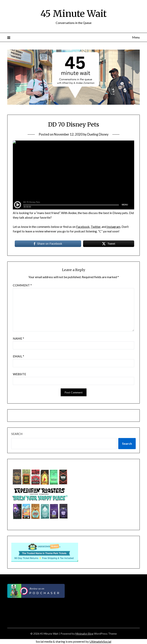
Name (18, 338)
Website (19, 374)
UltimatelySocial (100, 641)
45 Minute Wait (73, 14)
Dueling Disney (98, 134)
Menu (136, 37)
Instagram (113, 227)
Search (17, 434)
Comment (22, 285)
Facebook (83, 227)
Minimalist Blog (84, 634)
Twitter (96, 227)
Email (18, 356)
